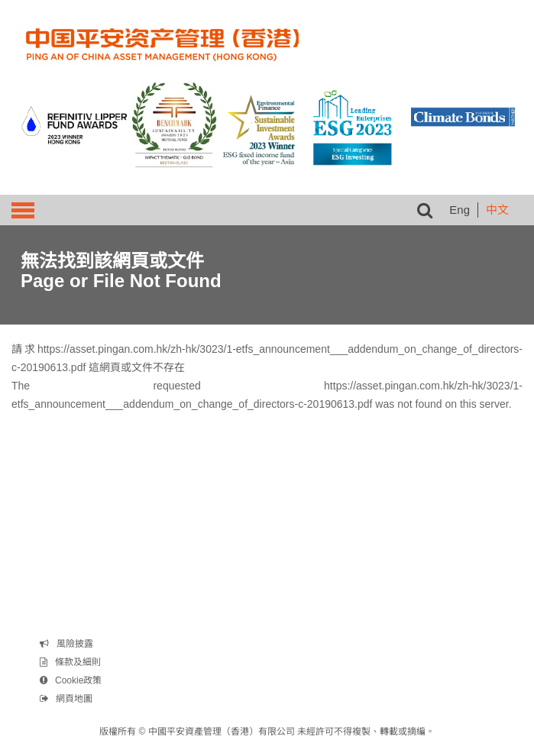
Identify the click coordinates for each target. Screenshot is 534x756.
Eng (460, 210)
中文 (497, 210)
